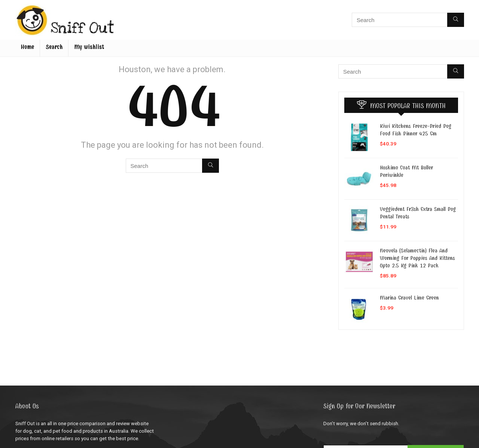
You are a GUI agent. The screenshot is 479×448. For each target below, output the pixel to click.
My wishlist (89, 47)
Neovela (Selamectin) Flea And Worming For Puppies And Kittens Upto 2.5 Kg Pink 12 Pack (417, 258)
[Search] (456, 20)
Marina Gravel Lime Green (409, 298)
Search (54, 47)
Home (27, 47)
